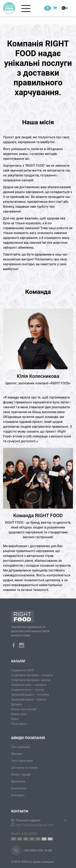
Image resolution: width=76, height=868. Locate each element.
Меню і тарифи (21, 775)
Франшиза (18, 781)
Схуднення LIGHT (23, 670)
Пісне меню (19, 724)
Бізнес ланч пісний (24, 709)
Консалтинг (19, 788)
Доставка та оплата (24, 768)
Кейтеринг (18, 795)
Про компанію (21, 747)
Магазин (17, 754)
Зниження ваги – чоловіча (29, 685)
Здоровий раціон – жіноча (29, 699)
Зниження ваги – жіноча (27, 690)
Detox (15, 719)
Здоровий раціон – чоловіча (30, 695)
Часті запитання (22, 761)
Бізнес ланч (19, 714)
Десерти (17, 704)
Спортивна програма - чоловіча (32, 675)
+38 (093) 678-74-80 (38, 851)
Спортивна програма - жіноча (31, 680)
